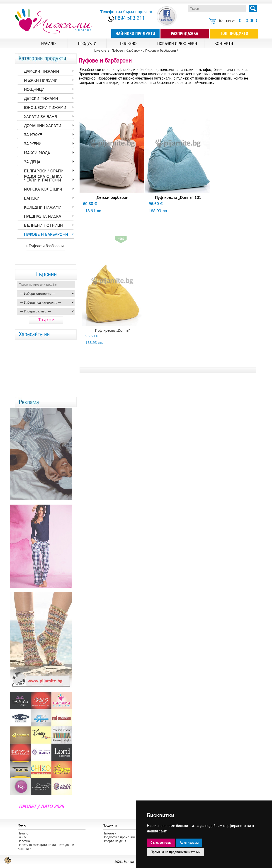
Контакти (24, 849)
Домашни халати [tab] (43, 126)
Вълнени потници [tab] (43, 225)
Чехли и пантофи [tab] (42, 180)
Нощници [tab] (34, 89)
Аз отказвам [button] (189, 843)
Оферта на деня (114, 841)
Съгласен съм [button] (161, 843)
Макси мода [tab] (37, 153)
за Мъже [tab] (33, 135)
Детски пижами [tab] (41, 98)
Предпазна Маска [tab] (43, 216)
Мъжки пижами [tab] (41, 80)
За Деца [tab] (32, 162)
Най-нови (109, 833)
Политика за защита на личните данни (46, 845)
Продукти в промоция (119, 837)
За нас (22, 837)
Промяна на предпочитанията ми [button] (175, 852)
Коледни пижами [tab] (43, 207)
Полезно (24, 841)
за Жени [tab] (33, 144)
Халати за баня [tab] (40, 116)
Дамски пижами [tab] (41, 71)
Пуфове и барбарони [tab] (46, 234)
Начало (23, 833)
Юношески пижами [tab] (45, 107)
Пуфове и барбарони (161, 50)
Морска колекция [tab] (43, 189)
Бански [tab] (32, 198)
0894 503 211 (130, 19)
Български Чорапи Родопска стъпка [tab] (44, 172)
